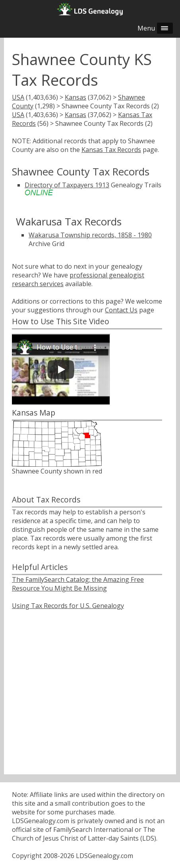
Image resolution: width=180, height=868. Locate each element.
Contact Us (121, 310)
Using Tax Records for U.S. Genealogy (68, 606)
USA (18, 97)
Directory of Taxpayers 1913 (67, 185)
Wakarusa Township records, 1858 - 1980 (90, 235)
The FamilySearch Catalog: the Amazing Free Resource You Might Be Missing (78, 584)
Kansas (75, 97)
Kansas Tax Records (111, 150)
